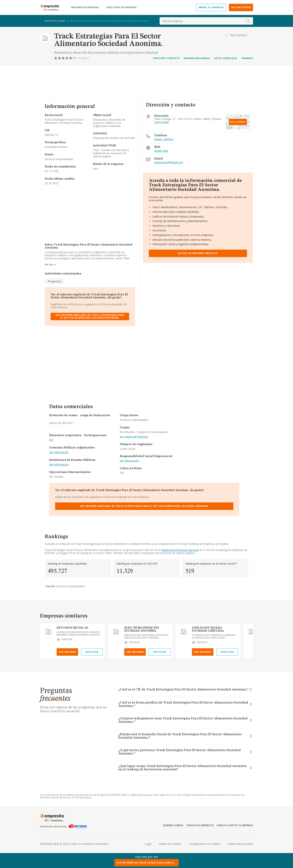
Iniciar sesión (241, 7)
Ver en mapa (238, 122)
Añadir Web (161, 151)
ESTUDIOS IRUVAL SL (73, 628)
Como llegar (162, 122)
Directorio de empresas (121, 7)
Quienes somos (173, 825)
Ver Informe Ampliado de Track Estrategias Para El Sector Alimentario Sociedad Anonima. (90, 316)
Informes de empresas (85, 7)
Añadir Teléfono (164, 139)
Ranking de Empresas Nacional (180, 550)
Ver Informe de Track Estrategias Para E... (146, 863)
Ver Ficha (92, 652)
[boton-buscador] (248, 21)
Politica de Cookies (170, 844)
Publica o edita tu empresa (235, 825)
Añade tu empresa (211, 7)
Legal (148, 844)
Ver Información (59, 452)
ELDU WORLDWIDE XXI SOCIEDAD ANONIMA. (142, 629)
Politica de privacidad (240, 844)
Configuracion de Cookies (205, 844)
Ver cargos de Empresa (134, 437)
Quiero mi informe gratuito (198, 253)
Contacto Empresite (200, 825)
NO (51, 440)
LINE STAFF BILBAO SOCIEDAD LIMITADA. (208, 629)
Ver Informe (67, 652)
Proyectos (55, 281)
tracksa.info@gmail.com (169, 163)
